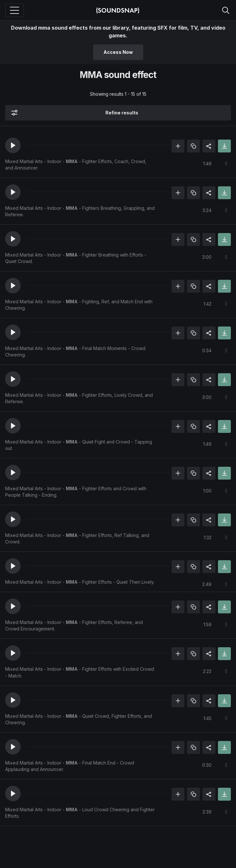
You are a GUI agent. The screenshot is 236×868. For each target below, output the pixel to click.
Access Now (118, 52)
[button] (13, 145)
